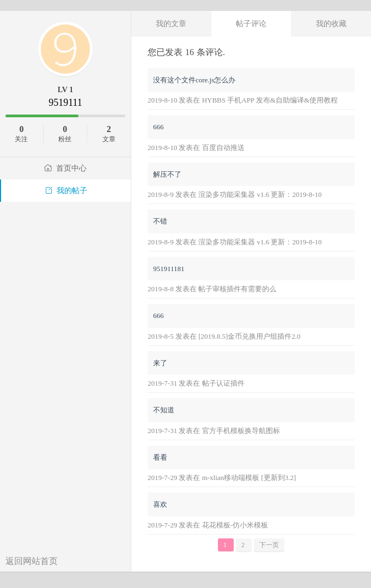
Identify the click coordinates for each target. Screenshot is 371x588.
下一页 (269, 545)
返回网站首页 (32, 561)
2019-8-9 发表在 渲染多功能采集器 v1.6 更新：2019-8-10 (235, 194)
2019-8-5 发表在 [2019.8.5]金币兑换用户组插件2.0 (224, 336)
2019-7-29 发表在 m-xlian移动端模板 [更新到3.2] (222, 478)
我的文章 (171, 23)
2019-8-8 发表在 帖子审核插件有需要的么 (212, 289)
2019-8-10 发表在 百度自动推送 (196, 148)
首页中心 (65, 168)
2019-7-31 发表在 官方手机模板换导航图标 (214, 431)
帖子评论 (251, 23)
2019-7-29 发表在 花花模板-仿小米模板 (208, 525)
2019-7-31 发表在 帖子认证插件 (196, 383)
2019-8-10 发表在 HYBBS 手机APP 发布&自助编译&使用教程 (243, 100)
